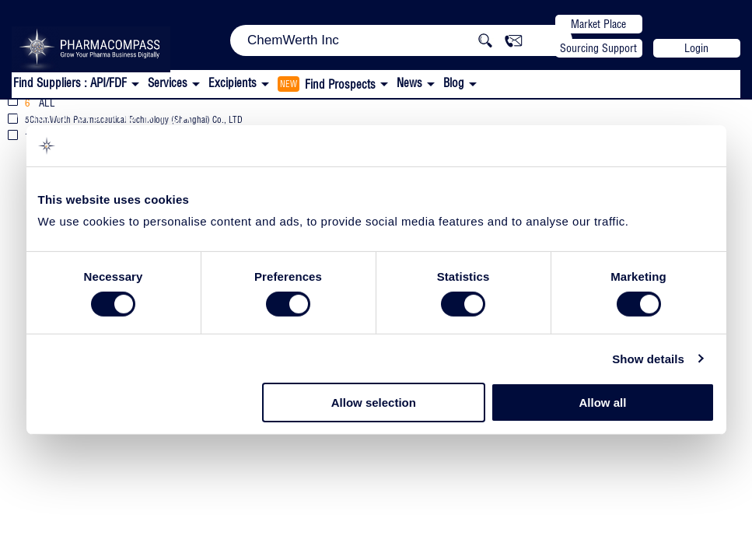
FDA (176, 115)
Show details (648, 359)
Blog (454, 83)
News (409, 83)
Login (696, 48)
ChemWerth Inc (76, 114)
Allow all (603, 402)
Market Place (598, 24)
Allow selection (374, 402)
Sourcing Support (598, 48)
